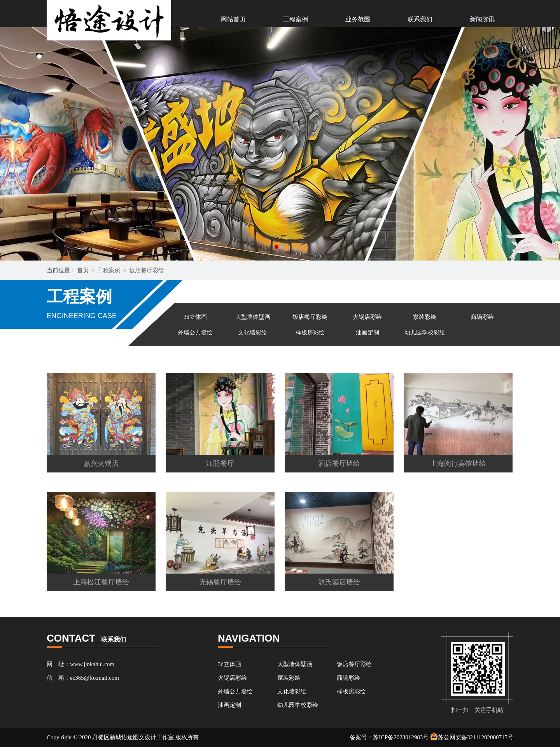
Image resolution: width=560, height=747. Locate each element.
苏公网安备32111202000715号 (472, 737)
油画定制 (367, 332)
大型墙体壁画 (253, 317)
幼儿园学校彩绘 (425, 332)
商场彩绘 (482, 317)
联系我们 (420, 19)
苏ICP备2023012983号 (401, 737)
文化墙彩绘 (253, 332)
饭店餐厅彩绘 (147, 270)
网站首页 (233, 19)
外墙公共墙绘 (195, 332)
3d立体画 (195, 317)
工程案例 (296, 19)
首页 (83, 270)
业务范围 (358, 19)
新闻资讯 (482, 19)
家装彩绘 (425, 317)
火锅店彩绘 (367, 317)
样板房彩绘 (310, 332)
